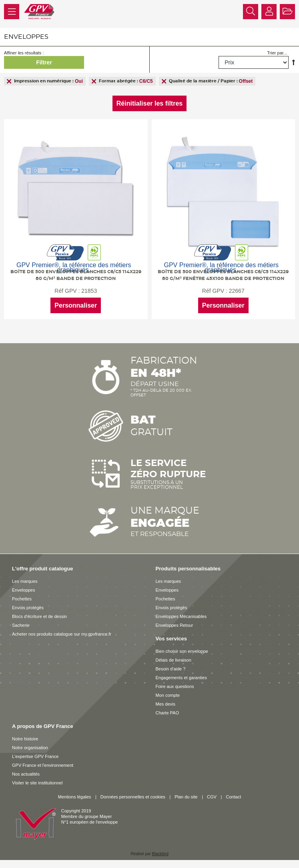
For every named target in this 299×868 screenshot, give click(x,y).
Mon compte (168, 695)
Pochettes (22, 599)
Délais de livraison (174, 660)
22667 (237, 291)
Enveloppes (24, 590)
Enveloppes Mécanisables (181, 616)
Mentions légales (75, 797)
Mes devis (166, 704)
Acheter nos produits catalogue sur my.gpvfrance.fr (62, 634)
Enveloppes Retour (175, 625)
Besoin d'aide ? (171, 669)
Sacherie (21, 625)
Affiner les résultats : (24, 53)
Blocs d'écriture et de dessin (39, 616)
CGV (212, 797)
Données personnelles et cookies (133, 797)
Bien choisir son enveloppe (182, 651)
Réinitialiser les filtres (149, 103)
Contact (233, 797)
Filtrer (44, 62)
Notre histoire (25, 739)
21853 (89, 291)
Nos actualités (26, 774)
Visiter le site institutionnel (37, 783)
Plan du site (186, 797)
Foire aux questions (175, 686)
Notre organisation (30, 748)
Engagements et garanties (181, 678)
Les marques (25, 581)
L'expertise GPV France (35, 756)
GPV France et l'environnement (43, 765)
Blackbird (160, 854)
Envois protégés (28, 608)
